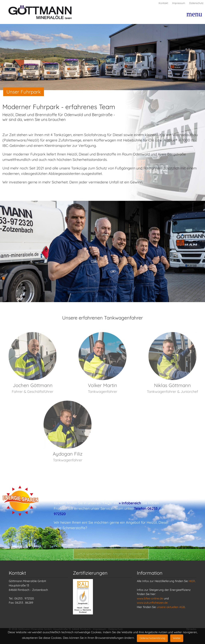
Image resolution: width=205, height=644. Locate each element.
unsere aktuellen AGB (171, 607)
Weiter (177, 638)
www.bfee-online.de (150, 598)
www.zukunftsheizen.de (152, 603)
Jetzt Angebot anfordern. (111, 556)
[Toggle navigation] (192, 16)
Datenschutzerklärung (152, 638)
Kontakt (163, 3)
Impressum (179, 3)
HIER (192, 581)
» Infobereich (130, 503)
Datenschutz (196, 3)
